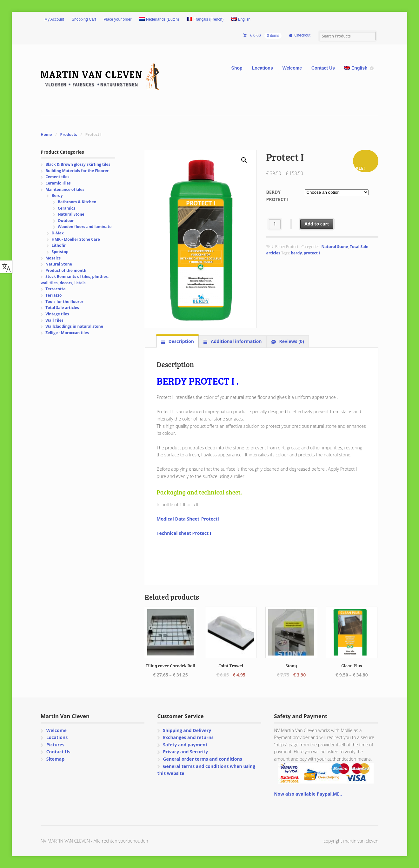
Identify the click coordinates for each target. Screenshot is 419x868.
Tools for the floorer (64, 302)
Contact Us (323, 68)
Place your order (118, 19)
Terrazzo (53, 295)
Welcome (292, 68)
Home (46, 135)
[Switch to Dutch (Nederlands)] (159, 20)
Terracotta (55, 289)
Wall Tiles (54, 320)
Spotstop (60, 252)
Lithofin (59, 245)
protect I (312, 253)
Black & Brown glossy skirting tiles (78, 164)
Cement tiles (57, 177)
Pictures (55, 745)
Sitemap (55, 759)
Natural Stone (335, 247)
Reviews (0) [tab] (291, 341)
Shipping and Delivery (187, 730)
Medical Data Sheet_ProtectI (188, 519)
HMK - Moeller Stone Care (76, 239)
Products (68, 135)
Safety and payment (185, 745)
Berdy (57, 195)
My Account (54, 19)
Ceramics (67, 208)
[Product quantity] (275, 224)
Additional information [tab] (236, 341)
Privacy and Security (185, 752)
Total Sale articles (62, 308)
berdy (297, 253)
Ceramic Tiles (58, 183)
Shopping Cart (84, 19)
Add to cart (317, 224)
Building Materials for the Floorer (77, 171)
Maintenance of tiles (65, 189)
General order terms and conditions (202, 759)
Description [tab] (181, 341)
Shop (237, 68)
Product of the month (66, 270)
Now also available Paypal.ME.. (308, 794)
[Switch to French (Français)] (205, 20)
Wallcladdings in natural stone (74, 326)
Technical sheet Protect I (184, 533)
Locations (263, 68)
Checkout (302, 35)
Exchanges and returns (188, 737)
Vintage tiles (57, 314)
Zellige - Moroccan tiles (67, 333)
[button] (244, 160)
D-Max (58, 233)
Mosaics (53, 258)
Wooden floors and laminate (85, 227)
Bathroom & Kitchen (77, 202)
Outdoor (66, 221)
